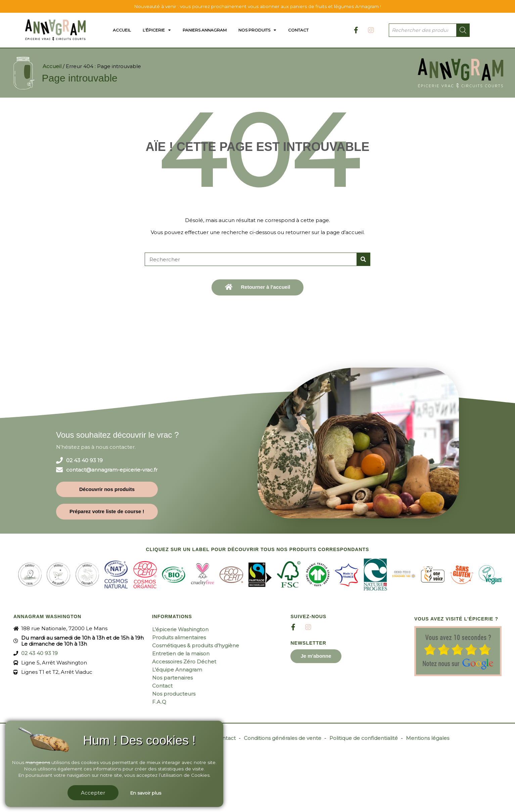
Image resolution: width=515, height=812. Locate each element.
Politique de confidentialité (364, 738)
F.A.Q (159, 702)
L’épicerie (157, 30)
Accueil (122, 30)
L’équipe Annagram (177, 670)
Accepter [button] (93, 793)
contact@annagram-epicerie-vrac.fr (112, 470)
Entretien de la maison (181, 654)
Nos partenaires (172, 678)
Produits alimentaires (179, 637)
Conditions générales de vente (283, 738)
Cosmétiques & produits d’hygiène (196, 645)
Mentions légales (428, 738)
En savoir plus (146, 793)
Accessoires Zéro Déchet (184, 662)
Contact (298, 30)
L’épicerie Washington (180, 629)
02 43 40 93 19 (84, 461)
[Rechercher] (363, 259)
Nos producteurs (174, 694)
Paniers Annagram (205, 30)
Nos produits (257, 30)
